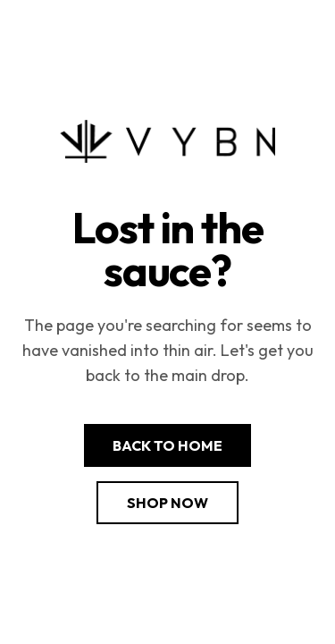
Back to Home (167, 445)
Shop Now (167, 503)
